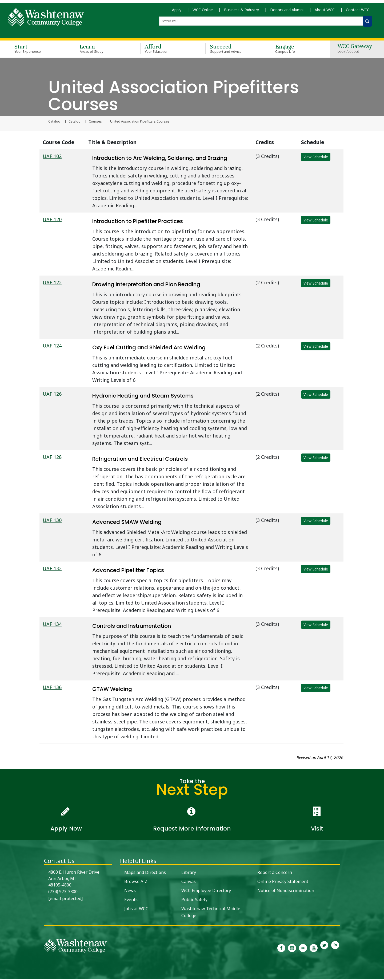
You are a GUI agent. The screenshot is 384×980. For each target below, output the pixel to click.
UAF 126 (52, 395)
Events (131, 901)
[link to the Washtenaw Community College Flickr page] (303, 949)
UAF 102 (52, 157)
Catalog (54, 123)
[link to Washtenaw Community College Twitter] (324, 949)
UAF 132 (52, 569)
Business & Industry (241, 13)
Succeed (230, 50)
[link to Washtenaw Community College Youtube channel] (314, 949)
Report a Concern (275, 873)
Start (35, 50)
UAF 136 (52, 688)
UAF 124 (52, 347)
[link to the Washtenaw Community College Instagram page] (292, 949)
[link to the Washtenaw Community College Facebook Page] (281, 949)
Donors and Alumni (287, 13)
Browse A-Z (136, 882)
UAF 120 (52, 220)
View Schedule (316, 158)
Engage (295, 50)
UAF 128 (52, 458)
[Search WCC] (367, 25)
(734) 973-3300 (63, 893)
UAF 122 (52, 284)
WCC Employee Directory (206, 892)
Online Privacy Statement (283, 882)
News (130, 892)
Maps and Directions (145, 873)
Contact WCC (358, 13)
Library (189, 873)
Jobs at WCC (136, 910)
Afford (165, 50)
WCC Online (203, 13)
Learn (100, 50)
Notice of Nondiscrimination (286, 892)
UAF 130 (52, 521)
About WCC (325, 13)
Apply (177, 13)
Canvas (189, 882)
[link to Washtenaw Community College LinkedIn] (335, 949)
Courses (95, 123)
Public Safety (194, 901)
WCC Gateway (355, 50)
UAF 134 (52, 625)
